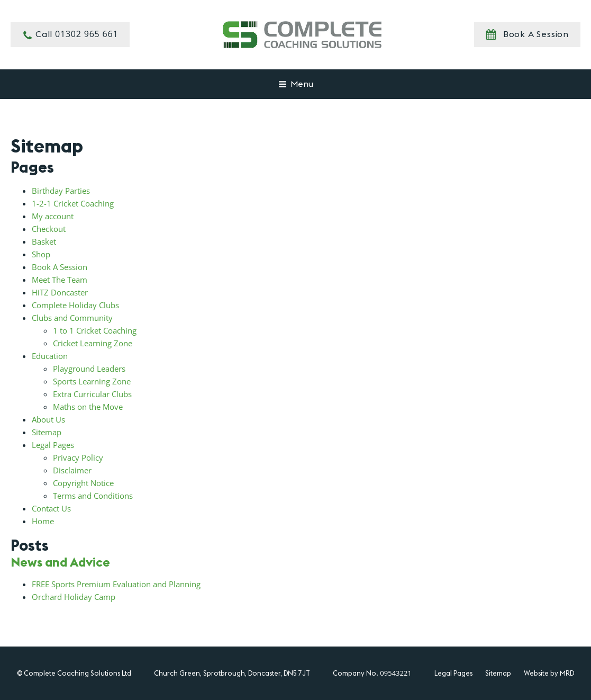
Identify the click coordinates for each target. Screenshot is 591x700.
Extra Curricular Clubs (92, 394)
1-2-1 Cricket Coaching (73, 203)
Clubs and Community (72, 318)
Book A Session (60, 267)
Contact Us (51, 508)
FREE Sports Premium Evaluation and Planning (116, 584)
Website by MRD (549, 673)
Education (50, 356)
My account (53, 216)
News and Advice (60, 562)
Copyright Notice (83, 483)
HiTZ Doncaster (60, 292)
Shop (41, 254)
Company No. (372, 673)
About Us (48, 419)
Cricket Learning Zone (93, 343)
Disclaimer (72, 470)
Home (43, 521)
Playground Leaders (89, 369)
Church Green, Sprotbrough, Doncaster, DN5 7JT (232, 673)
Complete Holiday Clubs (75, 305)
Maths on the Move (88, 407)
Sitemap (47, 432)
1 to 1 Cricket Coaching (95, 330)
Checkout (49, 229)
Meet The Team (60, 280)
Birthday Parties (61, 191)
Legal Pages (53, 445)
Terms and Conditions (93, 496)
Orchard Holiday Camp (74, 597)
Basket (44, 241)
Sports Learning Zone (92, 381)
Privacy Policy (78, 457)
